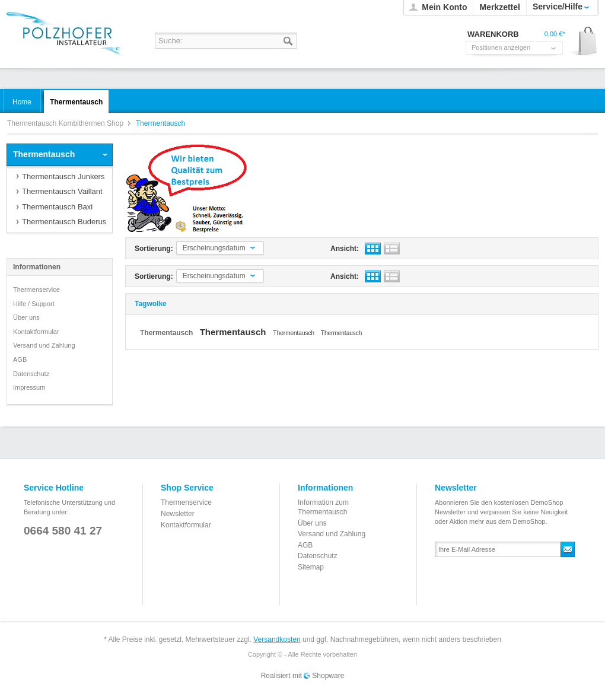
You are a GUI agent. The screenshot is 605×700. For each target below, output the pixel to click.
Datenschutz (31, 374)
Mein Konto (444, 7)
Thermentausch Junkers (63, 176)
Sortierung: (154, 249)
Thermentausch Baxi (57, 207)
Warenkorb (583, 42)
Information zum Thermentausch (323, 507)
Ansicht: (345, 249)
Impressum (29, 387)
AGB (20, 359)
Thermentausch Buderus (64, 222)
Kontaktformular (36, 332)
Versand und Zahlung (44, 345)
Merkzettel (499, 7)
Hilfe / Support (34, 304)
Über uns (26, 317)
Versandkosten (277, 639)
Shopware (328, 676)
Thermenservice (36, 289)
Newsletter (178, 514)
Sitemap (311, 567)
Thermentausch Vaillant (62, 191)
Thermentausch (44, 154)
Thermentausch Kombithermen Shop (66, 34)
